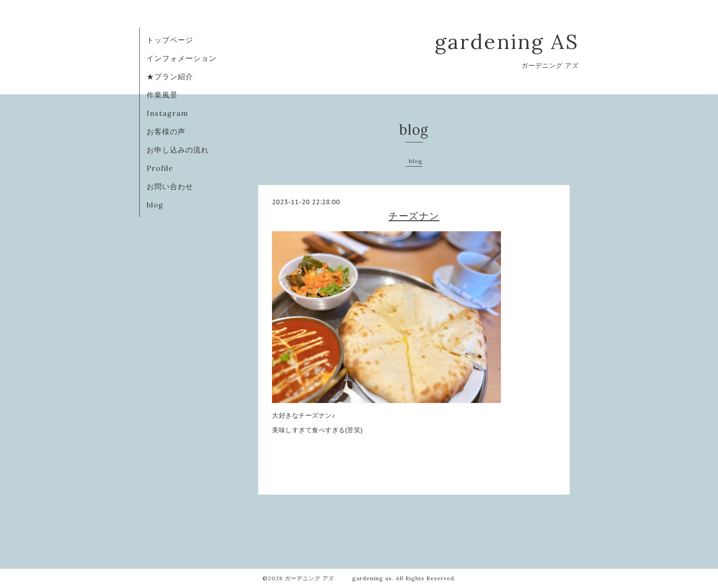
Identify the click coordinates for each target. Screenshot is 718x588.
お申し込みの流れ (178, 150)
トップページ (170, 40)
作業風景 (162, 95)
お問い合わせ (170, 186)
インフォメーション (182, 58)
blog (155, 205)
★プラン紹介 (170, 76)
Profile (160, 168)
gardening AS (507, 41)
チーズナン (414, 216)
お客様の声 (166, 131)
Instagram (167, 113)
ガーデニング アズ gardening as (338, 578)
